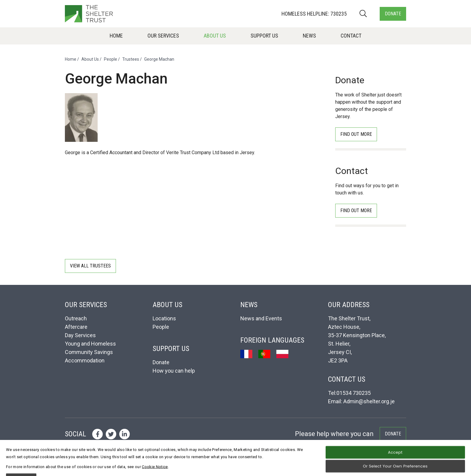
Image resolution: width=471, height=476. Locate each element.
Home (116, 36)
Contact (351, 36)
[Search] (363, 14)
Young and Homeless (90, 344)
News (309, 36)
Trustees (131, 59)
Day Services (80, 335)
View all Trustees (90, 266)
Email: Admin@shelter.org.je (361, 401)
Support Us (264, 36)
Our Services (163, 36)
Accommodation (85, 360)
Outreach (76, 318)
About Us (215, 36)
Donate (393, 14)
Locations (164, 318)
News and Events (261, 318)
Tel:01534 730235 (349, 393)
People (111, 59)
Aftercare (76, 327)
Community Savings (89, 352)
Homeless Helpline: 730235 (314, 14)
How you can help (174, 371)
